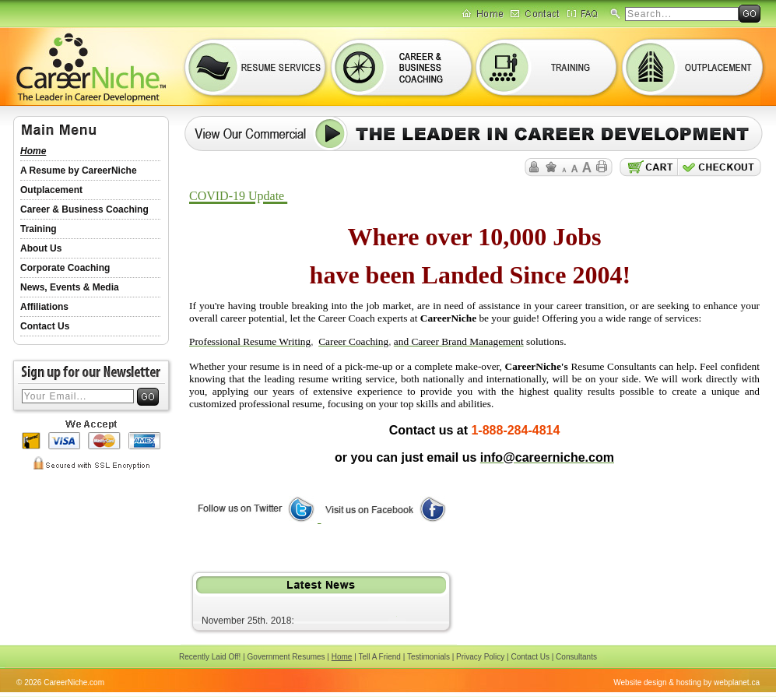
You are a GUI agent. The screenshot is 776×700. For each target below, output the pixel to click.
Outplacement (51, 190)
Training (39, 229)
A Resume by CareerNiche (79, 171)
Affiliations (44, 307)
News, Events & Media (70, 287)
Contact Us (45, 326)
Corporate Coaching (65, 268)
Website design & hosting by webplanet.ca (686, 682)
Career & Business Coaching (84, 209)
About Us (41, 248)
